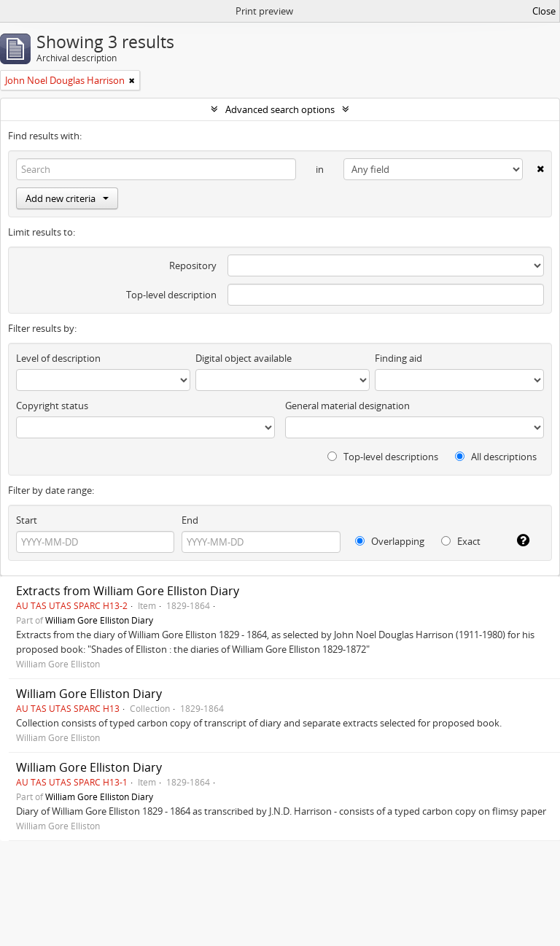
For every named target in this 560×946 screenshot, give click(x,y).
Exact (461, 541)
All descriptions (496, 457)
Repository (193, 265)
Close (544, 11)
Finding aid (398, 358)
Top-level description (171, 295)
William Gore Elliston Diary (99, 620)
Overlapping (390, 541)
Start (27, 520)
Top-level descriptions (383, 457)
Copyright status (52, 406)
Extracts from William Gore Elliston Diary (128, 591)
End (190, 520)
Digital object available (244, 358)
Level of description (58, 358)
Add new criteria (67, 198)
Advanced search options (280, 109)
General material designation (347, 406)
